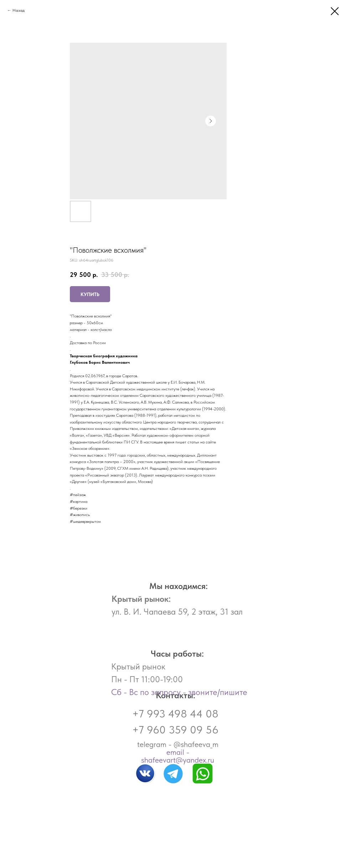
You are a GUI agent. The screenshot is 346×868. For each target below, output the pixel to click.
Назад (19, 10)
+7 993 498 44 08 (175, 714)
